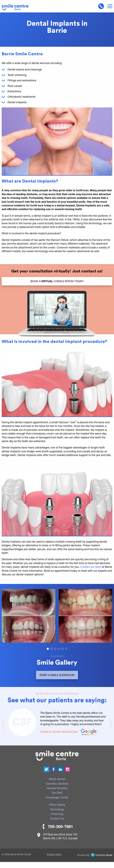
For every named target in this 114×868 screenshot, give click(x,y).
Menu (110, 6)
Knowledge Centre (57, 797)
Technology (57, 809)
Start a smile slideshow (57, 675)
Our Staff (57, 793)
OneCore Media (101, 855)
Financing (57, 814)
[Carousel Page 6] (66, 649)
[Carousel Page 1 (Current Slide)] (48, 649)
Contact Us (57, 818)
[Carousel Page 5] (63, 649)
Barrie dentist (57, 779)
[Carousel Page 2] (51, 649)
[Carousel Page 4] (59, 649)
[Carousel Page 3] (55, 649)
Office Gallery (57, 805)
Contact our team (91, 567)
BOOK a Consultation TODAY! (57, 281)
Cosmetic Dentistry (57, 784)
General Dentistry (57, 788)
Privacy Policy (54, 854)
